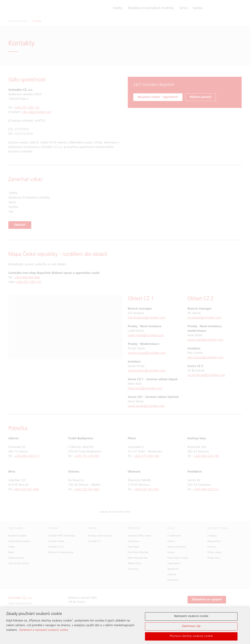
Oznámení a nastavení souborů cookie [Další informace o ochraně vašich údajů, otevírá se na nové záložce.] (44, 631)
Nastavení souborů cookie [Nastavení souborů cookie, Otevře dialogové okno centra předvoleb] (191, 617)
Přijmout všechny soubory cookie (191, 637)
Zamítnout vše (191, 627)
